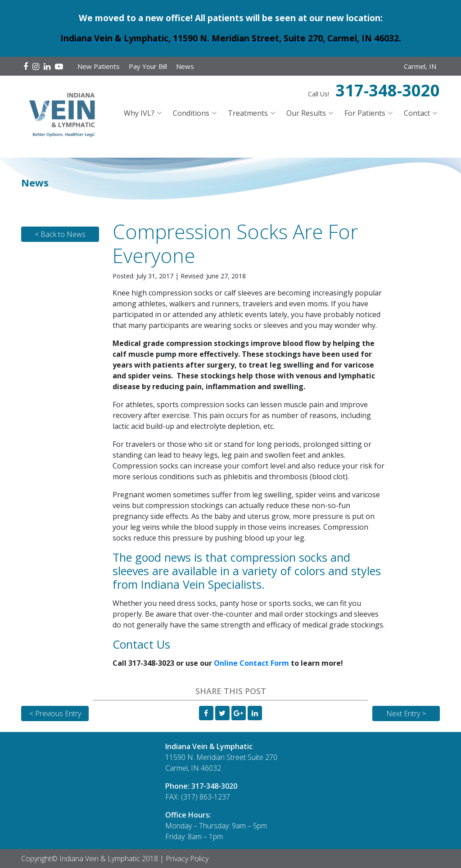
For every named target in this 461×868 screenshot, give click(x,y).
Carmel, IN (420, 66)
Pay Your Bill (148, 66)
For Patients (365, 113)
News (185, 66)
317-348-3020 (388, 90)
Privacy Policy (187, 859)
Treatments (248, 113)
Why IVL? (139, 113)
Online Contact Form (251, 663)
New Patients (99, 66)
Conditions (191, 113)
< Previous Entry (55, 713)
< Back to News (60, 234)
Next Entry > (406, 713)
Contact (417, 113)
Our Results (306, 113)
